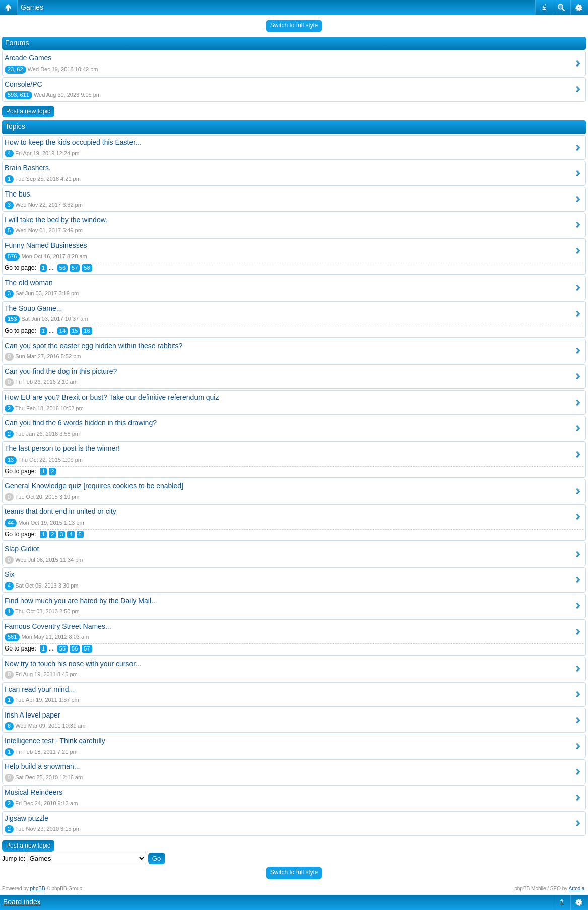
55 (62, 648)
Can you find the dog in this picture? (61, 371)
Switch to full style (294, 25)
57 (75, 268)
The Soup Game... (33, 308)
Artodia (577, 889)
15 (75, 331)
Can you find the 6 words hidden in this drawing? (81, 423)
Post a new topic (28, 111)
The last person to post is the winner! (62, 448)
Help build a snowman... (42, 766)
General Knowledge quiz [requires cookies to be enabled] (94, 486)
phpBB (38, 889)
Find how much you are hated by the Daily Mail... (81, 601)
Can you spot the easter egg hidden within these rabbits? (93, 346)
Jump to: (14, 859)
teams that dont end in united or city (60, 511)
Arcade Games (28, 58)
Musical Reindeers (34, 792)
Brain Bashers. (28, 168)
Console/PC (23, 84)
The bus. (18, 194)
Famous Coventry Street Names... (58, 626)
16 (87, 331)
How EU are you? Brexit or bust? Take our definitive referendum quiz (112, 397)
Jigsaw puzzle (26, 818)
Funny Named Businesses (46, 245)
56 (62, 268)
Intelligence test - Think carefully (55, 741)
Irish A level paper (32, 715)
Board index (22, 902)
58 (87, 268)
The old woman (29, 283)
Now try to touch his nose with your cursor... (73, 664)
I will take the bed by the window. (56, 220)
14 (62, 331)
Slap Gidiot (22, 549)
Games (32, 7)
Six (9, 574)
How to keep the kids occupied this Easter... (73, 142)
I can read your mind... (40, 689)
